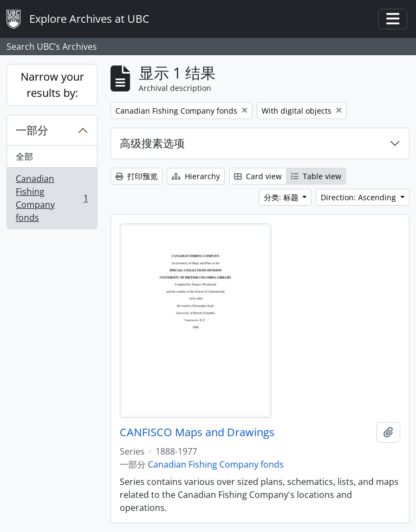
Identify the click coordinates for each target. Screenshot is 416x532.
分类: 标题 (282, 197)
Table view (316, 176)
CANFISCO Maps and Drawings (197, 432)
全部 (24, 156)
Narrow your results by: (52, 85)
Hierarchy (196, 176)
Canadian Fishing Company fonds (52, 198)
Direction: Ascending (359, 197)
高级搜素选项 (152, 143)
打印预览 (136, 176)
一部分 (32, 130)
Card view (258, 176)
